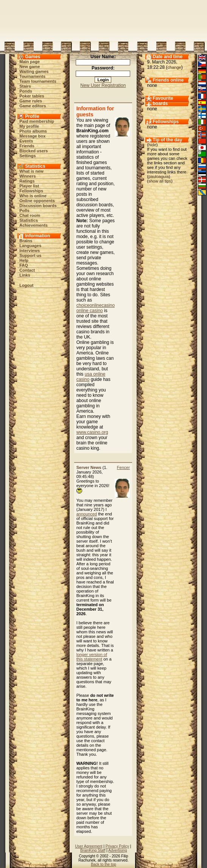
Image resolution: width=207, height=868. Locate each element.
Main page (30, 62)
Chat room (30, 215)
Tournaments (32, 76)
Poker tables (32, 96)
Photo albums (33, 131)
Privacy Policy (117, 846)
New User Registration (103, 85)
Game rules (31, 101)
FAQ (24, 265)
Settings (27, 156)
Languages (30, 246)
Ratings (27, 181)
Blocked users (33, 151)
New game (30, 67)
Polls (24, 210)
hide (152, 145)
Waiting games (34, 71)
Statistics (29, 220)
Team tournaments (38, 81)
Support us (30, 255)
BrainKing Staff (93, 850)
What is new (31, 171)
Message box (32, 136)
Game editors (33, 106)
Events (26, 141)
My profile (29, 126)
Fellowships (31, 191)
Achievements (33, 225)
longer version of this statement (92, 657)
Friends (27, 146)
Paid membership (37, 121)
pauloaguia (159, 176)
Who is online (33, 196)
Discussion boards (38, 206)
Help (24, 260)
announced (87, 514)
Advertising (118, 850)
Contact (27, 270)
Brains (26, 241)
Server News (89, 467)
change (174, 67)
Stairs (25, 86)
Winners (27, 176)
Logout (26, 285)
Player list (29, 186)
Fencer (123, 467)
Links (25, 275)
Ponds (26, 91)
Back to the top (103, 864)
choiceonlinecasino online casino (96, 308)
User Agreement (89, 846)
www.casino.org (92, 432)
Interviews (30, 251)
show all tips (160, 181)
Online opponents (37, 201)
